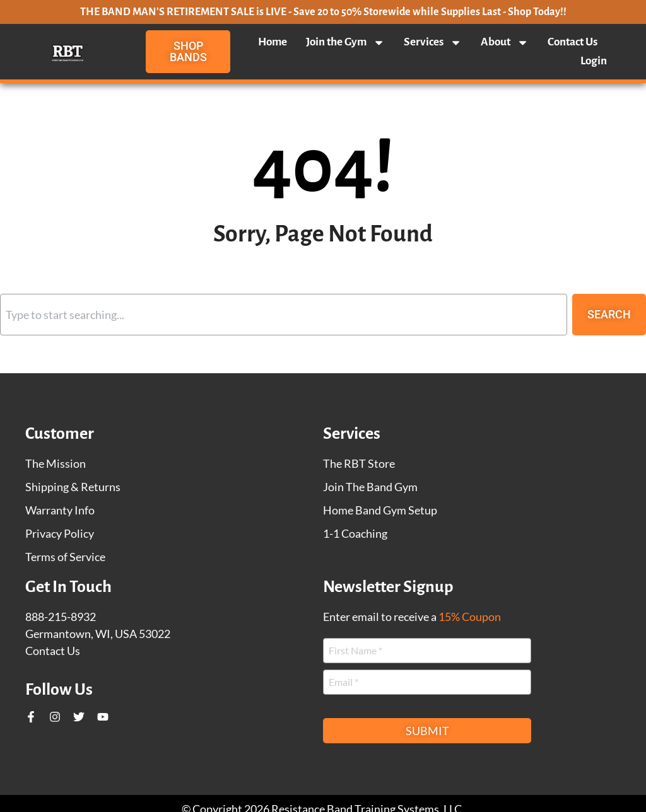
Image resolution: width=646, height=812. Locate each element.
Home (273, 42)
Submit (427, 731)
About (505, 42)
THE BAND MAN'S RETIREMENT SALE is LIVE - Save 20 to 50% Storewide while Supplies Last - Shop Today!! (323, 12)
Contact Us (573, 42)
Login (594, 61)
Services (433, 42)
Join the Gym (345, 42)
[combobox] (284, 315)
